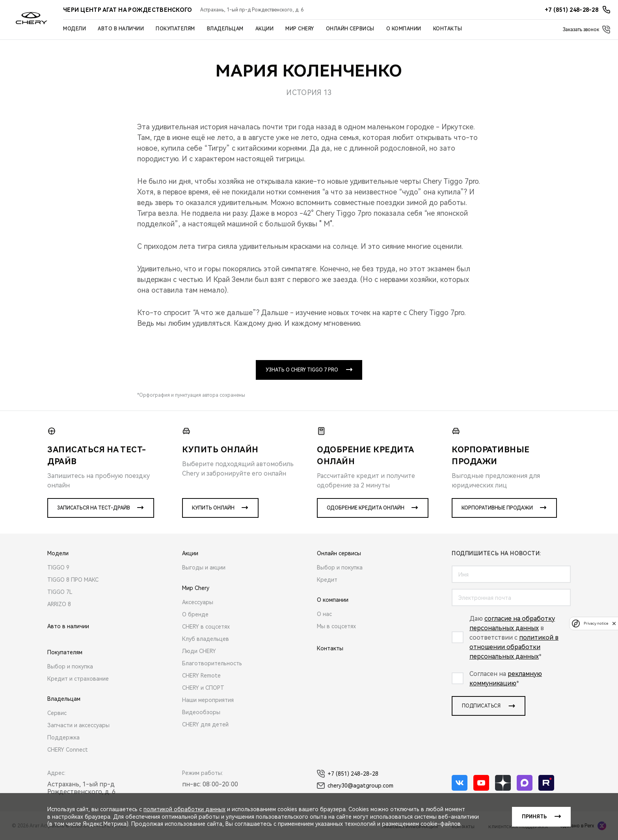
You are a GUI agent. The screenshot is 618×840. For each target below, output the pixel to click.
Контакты (448, 29)
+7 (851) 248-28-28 (348, 774)
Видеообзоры (201, 712)
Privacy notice (596, 623)
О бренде (195, 614)
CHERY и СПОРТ (203, 688)
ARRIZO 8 (59, 604)
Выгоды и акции (204, 567)
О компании (404, 29)
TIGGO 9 (58, 567)
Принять (534, 817)
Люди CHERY (199, 651)
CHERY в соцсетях (206, 627)
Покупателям (175, 29)
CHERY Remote (201, 676)
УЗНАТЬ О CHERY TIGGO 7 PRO (302, 370)
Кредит (327, 580)
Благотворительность (212, 663)
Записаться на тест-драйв (94, 508)
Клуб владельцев (206, 639)
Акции (265, 29)
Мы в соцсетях (336, 626)
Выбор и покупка (70, 666)
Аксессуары (198, 602)
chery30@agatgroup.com (355, 786)
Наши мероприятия (208, 700)
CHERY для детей (205, 724)
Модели (74, 29)
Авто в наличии (121, 29)
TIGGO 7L (60, 592)
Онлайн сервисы (350, 29)
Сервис (57, 713)
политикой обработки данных (184, 809)
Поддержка (63, 737)
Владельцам (225, 29)
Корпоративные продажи (497, 508)
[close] (614, 623)
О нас (324, 614)
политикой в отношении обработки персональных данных (514, 647)
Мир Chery (300, 29)
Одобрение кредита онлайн (366, 508)
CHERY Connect (68, 750)
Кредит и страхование (78, 679)
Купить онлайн (213, 508)
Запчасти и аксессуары (78, 725)
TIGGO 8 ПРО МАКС (73, 580)
